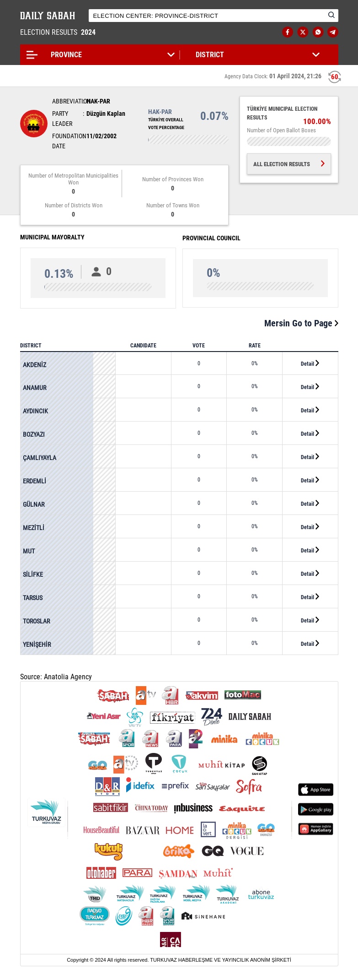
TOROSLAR (36, 621)
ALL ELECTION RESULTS (289, 164)
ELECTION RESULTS (59, 32)
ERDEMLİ (35, 481)
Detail (310, 363)
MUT (29, 551)
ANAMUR (35, 388)
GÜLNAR (34, 504)
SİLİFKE (33, 574)
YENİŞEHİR (37, 644)
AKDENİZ (35, 365)
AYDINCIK (35, 411)
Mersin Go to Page (301, 323)
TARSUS (33, 598)
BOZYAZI (34, 434)
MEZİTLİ (34, 528)
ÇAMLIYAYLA (40, 458)
